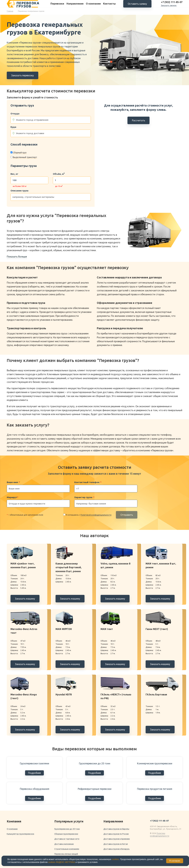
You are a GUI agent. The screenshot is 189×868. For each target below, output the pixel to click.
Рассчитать (138, 120)
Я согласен (175, 861)
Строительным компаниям (67, 849)
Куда (13, 127)
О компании (93, 6)
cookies (115, 859)
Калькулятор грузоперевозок (20, 834)
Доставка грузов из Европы (116, 829)
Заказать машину (25, 599)
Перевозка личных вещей (66, 854)
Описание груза (19, 191)
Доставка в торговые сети (67, 839)
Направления (75, 6)
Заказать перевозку (23, 75)
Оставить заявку (137, 6)
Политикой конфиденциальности (96, 515)
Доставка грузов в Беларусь (116, 849)
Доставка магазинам (64, 844)
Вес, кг (14, 174)
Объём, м (59, 174)
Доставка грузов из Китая (116, 844)
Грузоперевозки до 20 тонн (67, 829)
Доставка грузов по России (116, 834)
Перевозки (57, 6)
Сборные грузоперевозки (66, 834)
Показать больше (17, 257)
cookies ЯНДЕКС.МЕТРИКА (62, 862)
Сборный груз (20, 153)
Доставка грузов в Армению (117, 839)
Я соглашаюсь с (89, 515)
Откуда (15, 114)
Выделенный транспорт (25, 157)
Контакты (109, 6)
